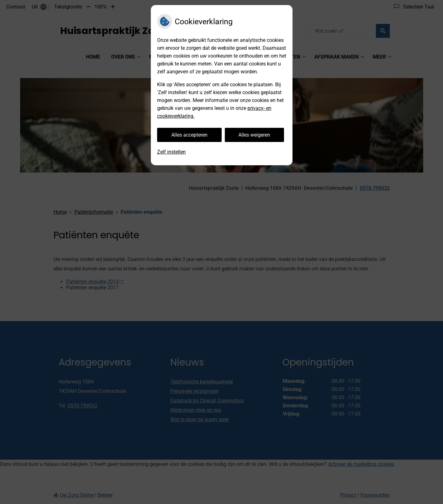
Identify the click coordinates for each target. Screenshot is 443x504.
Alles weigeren (254, 135)
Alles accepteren (189, 135)
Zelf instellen (171, 152)
